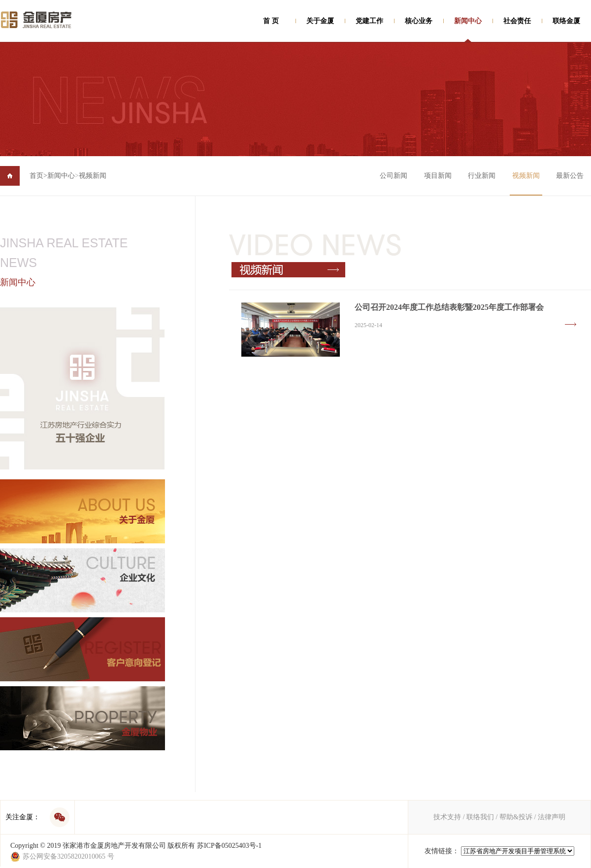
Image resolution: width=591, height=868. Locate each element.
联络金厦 (566, 21)
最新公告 (570, 176)
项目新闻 (438, 176)
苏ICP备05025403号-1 (229, 846)
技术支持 (447, 817)
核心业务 (419, 21)
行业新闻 (482, 176)
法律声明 (552, 817)
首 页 (271, 21)
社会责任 (517, 21)
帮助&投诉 (516, 817)
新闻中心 (468, 21)
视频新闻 (93, 176)
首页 (38, 176)
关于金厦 (320, 21)
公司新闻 (394, 176)
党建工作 (369, 21)
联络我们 (480, 817)
